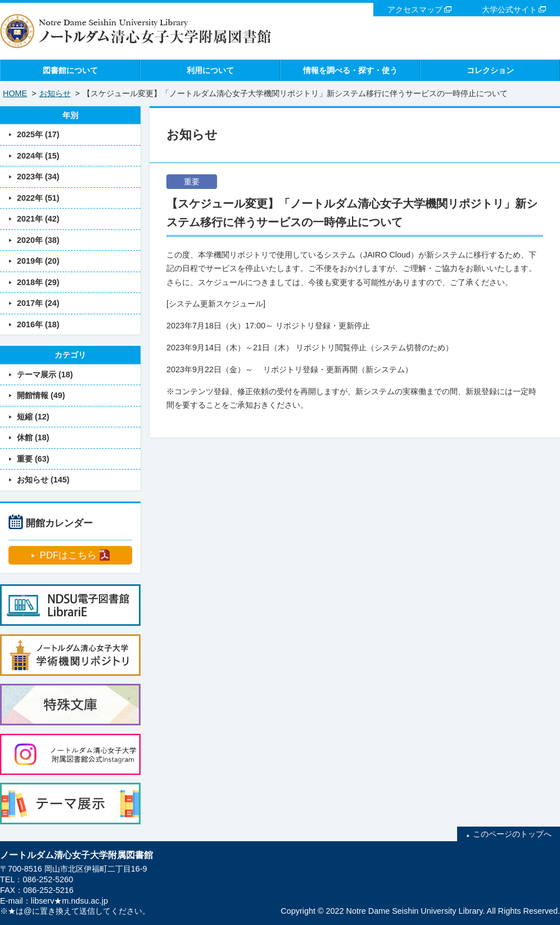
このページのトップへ (512, 834)
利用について (210, 70)
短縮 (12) (33, 417)
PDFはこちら (68, 555)
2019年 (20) (38, 261)
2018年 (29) (38, 282)
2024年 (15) (38, 156)
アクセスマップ (415, 10)
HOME (15, 93)
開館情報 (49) (41, 395)
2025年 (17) (38, 134)
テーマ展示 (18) (45, 374)
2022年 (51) (38, 198)
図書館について (70, 70)
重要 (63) (33, 459)
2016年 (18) (38, 324)
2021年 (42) (38, 219)
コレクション (490, 70)
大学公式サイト (509, 10)
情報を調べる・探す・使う (350, 70)
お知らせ (55, 93)
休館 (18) (33, 437)
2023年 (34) (38, 177)
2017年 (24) (38, 303)
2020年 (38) (38, 240)
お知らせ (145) (43, 480)
